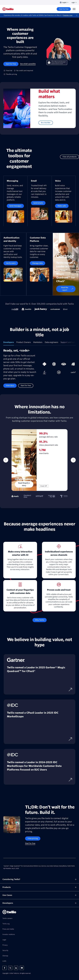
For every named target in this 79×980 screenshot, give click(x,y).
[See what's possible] (28, 64)
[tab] (9, 343)
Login (74, 3)
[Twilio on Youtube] (22, 968)
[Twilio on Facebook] (5, 968)
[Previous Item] (6, 460)
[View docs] (10, 386)
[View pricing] (33, 838)
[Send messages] (15, 206)
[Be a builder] (46, 123)
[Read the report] (66, 289)
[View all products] (69, 157)
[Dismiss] (77, 15)
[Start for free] (64, 9)
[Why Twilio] (40, 620)
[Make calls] (62, 206)
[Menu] (74, 9)
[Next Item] (73, 460)
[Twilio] (8, 9)
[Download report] (63, 690)
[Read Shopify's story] (24, 484)
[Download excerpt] (62, 739)
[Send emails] (38, 203)
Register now (68, 15)
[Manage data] (37, 263)
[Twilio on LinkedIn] (16, 968)
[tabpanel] (39, 368)
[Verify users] (11, 263)
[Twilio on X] (10, 968)
